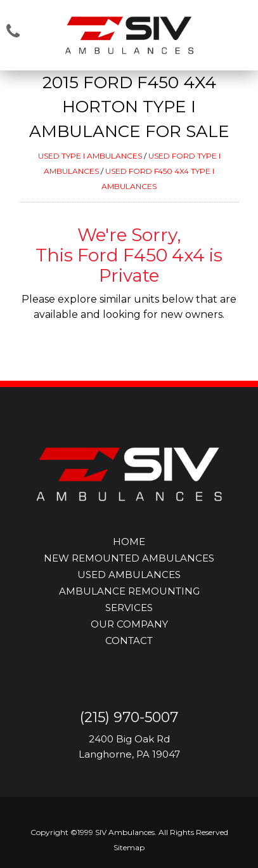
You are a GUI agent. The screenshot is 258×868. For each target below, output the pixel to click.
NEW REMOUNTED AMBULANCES (129, 558)
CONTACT (129, 641)
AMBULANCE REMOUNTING (129, 591)
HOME (129, 542)
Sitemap (129, 847)
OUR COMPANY (129, 624)
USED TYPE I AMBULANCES (90, 156)
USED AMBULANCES (129, 575)
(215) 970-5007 (129, 717)
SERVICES (129, 608)
